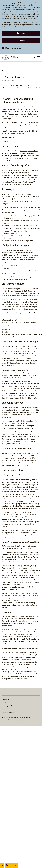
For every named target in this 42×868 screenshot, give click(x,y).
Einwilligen (21, 33)
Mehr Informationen (13, 48)
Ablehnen (21, 41)
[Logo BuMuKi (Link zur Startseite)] (6, 58)
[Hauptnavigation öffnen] (39, 57)
